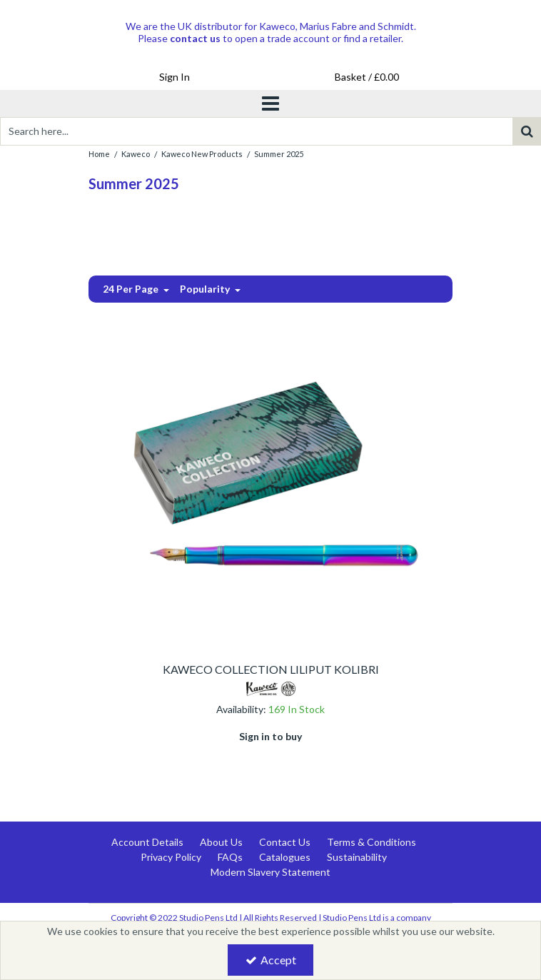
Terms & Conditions (371, 842)
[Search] (256, 131)
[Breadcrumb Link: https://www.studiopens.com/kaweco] (136, 153)
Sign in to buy (270, 736)
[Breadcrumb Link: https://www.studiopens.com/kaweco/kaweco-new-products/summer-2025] (279, 153)
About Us (221, 842)
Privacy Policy (171, 857)
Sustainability (357, 857)
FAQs (230, 857)
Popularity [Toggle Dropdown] (206, 289)
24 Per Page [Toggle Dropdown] (132, 289)
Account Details (147, 842)
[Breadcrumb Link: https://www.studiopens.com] (99, 153)
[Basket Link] (367, 77)
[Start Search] (527, 131)
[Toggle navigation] (271, 103)
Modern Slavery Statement (270, 872)
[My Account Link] (174, 77)
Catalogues (285, 857)
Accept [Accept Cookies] (271, 960)
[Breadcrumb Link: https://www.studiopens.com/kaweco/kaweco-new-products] (202, 153)
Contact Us (285, 842)
